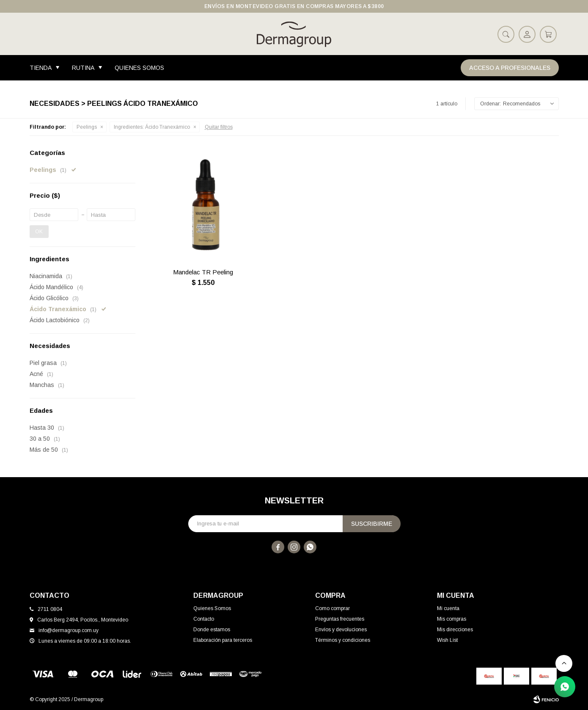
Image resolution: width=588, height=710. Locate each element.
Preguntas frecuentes (340, 619)
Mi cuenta (448, 608)
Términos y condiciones (343, 640)
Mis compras (452, 619)
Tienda (41, 68)
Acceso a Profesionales (510, 68)
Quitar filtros (219, 127)
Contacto (204, 619)
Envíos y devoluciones (341, 630)
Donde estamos (212, 630)
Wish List (447, 640)
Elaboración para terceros (223, 640)
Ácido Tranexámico (152, 127)
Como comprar (332, 608)
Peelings (87, 127)
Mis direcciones (455, 630)
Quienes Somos (139, 68)
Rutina (83, 68)
